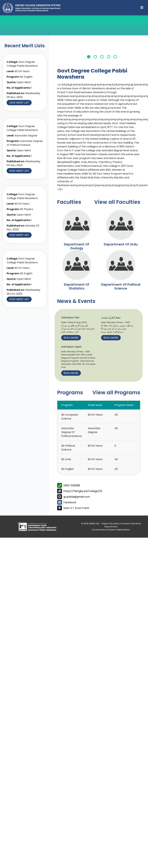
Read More (71, 338)
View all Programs (116, 392)
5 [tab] (115, 57)
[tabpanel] (102, 51)
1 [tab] (89, 57)
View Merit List (19, 103)
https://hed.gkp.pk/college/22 (83, 491)
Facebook (70, 502)
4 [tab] (109, 57)
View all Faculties (117, 202)
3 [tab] (102, 57)
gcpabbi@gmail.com (77, 497)
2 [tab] (95, 57)
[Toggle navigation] (142, 8)
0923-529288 (72, 485)
